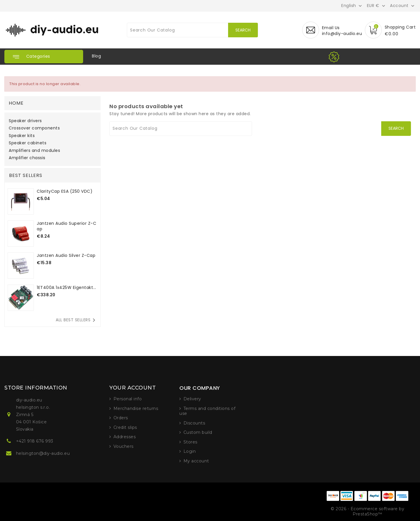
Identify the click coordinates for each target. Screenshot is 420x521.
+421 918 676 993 (35, 441)
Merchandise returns (136, 408)
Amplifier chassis (27, 158)
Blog (96, 56)
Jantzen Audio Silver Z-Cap (66, 255)
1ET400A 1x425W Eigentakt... (66, 287)
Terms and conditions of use (207, 411)
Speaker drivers (25, 121)
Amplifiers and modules (34, 151)
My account (196, 461)
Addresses (125, 437)
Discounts (194, 423)
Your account (133, 388)
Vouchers (124, 446)
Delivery (192, 399)
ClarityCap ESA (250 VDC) (65, 191)
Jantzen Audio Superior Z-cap (66, 226)
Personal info (128, 399)
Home (16, 103)
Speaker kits (22, 136)
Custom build (198, 432)
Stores (190, 442)
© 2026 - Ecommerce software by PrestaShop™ (367, 511)
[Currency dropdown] (377, 6)
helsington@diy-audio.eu (43, 453)
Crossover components (34, 128)
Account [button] (399, 6)
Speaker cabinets (28, 143)
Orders (121, 418)
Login (190, 451)
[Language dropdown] (352, 6)
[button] (44, 57)
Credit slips (125, 427)
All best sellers (77, 320)
